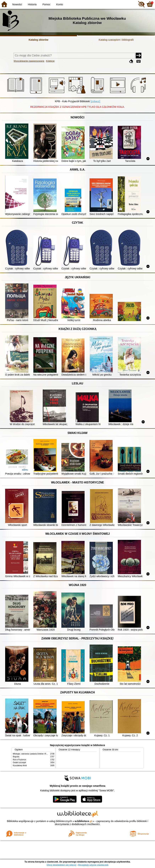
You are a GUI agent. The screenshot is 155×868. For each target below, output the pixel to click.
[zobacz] (95, 101)
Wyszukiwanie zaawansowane (29, 61)
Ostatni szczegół (19, 762)
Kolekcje (50, 61)
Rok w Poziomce (19, 760)
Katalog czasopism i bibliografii (116, 40)
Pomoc (46, 4)
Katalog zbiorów (38, 40)
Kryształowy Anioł (20, 766)
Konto (60, 4)
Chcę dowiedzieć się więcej (61, 865)
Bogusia (16, 757)
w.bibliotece (83, 821)
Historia (32, 4)
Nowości (17, 4)
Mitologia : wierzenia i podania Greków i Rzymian (32, 754)
